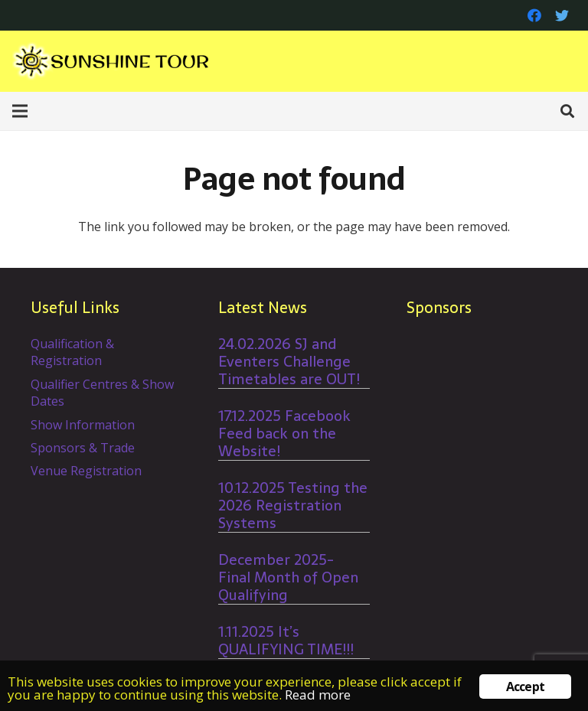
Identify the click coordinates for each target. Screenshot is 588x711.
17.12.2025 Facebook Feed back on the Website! (284, 434)
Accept (525, 687)
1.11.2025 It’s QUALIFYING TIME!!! (286, 641)
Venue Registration (86, 471)
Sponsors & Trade (83, 448)
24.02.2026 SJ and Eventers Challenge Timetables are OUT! (289, 362)
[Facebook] (534, 15)
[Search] (567, 111)
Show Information (83, 425)
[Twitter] (562, 15)
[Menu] (20, 111)
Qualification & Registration (72, 352)
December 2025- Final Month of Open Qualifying (288, 577)
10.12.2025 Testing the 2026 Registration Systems (293, 506)
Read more (318, 695)
